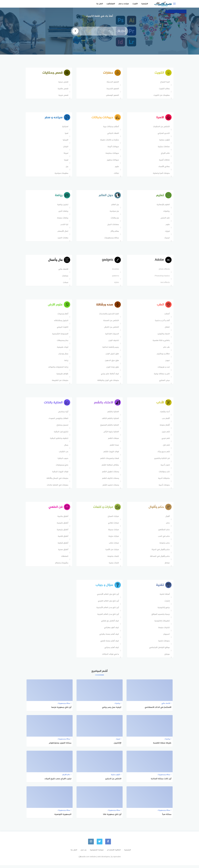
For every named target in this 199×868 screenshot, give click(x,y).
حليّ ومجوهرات (62, 467)
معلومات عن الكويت (161, 96)
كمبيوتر (166, 637)
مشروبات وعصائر (61, 565)
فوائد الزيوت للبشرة (60, 474)
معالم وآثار (114, 232)
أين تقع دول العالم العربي (108, 604)
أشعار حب (165, 421)
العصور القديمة (112, 89)
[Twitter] (100, 844)
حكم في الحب (163, 539)
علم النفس (165, 219)
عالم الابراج (165, 154)
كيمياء (167, 239)
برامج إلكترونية (163, 610)
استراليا (65, 127)
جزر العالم (115, 206)
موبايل (167, 657)
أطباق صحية (63, 552)
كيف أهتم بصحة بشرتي (109, 637)
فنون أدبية (165, 467)
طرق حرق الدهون (111, 362)
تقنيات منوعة (164, 631)
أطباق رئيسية (62, 532)
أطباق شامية (63, 539)
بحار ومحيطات (62, 342)
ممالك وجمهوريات (111, 239)
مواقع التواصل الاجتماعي (159, 650)
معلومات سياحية (61, 174)
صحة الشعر (114, 447)
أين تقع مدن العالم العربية (108, 617)
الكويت (135, 4)
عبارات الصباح (113, 519)
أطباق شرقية (63, 546)
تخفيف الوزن (113, 342)
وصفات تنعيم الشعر (110, 487)
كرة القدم (64, 226)
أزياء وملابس (63, 414)
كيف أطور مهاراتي (111, 631)
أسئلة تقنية (164, 597)
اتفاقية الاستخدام (114, 853)
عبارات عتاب (114, 546)
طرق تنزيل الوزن (112, 356)
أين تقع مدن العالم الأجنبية (107, 610)
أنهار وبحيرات (63, 316)
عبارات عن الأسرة (112, 552)
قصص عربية (63, 96)
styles (116, 284)
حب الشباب (63, 454)
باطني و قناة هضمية (161, 342)
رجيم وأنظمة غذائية (110, 349)
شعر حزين (165, 434)
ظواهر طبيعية (62, 376)
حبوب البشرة (63, 461)
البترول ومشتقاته (61, 322)
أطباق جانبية (62, 519)
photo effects (164, 271)
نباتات (116, 174)
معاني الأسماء (164, 167)
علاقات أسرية (164, 161)
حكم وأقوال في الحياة (160, 552)
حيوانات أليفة (113, 147)
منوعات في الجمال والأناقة (57, 480)
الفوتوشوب (111, 4)
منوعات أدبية (164, 487)
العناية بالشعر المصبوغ (109, 427)
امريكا (66, 154)
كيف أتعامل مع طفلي (110, 624)
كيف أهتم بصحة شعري (109, 644)
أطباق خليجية (62, 526)
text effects (165, 284)
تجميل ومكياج (62, 427)
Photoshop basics (162, 277)
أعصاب (167, 316)
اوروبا (66, 161)
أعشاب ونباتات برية (111, 127)
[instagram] (91, 844)
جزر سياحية (114, 212)
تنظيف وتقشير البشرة (59, 441)
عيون (167, 362)
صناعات (65, 277)
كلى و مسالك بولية (161, 376)
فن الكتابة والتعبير (162, 461)
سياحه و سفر (124, 4)
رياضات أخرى (63, 212)
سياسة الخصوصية (97, 853)
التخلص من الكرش (111, 329)
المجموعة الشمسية (60, 336)
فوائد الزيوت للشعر (111, 454)
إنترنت (167, 604)
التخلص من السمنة (111, 322)
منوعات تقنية (164, 644)
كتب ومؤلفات (164, 474)
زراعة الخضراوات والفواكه (58, 369)
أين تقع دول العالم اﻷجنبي (108, 597)
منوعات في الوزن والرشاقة (108, 382)
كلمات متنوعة (113, 559)
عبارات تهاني (113, 526)
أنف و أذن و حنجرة (162, 322)
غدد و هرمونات (163, 369)
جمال (66, 447)
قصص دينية (63, 82)
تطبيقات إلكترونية (162, 624)
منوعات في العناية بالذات (57, 487)
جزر (67, 167)
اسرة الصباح (165, 82)
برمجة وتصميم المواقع (160, 617)
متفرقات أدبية (163, 480)
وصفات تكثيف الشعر (110, 480)
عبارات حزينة (113, 539)
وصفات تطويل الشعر (110, 474)
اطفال (167, 329)
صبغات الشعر (113, 441)
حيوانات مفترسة (112, 154)
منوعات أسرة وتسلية (161, 174)
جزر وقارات (114, 219)
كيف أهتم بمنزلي (111, 650)
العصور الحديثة (112, 82)
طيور (117, 167)
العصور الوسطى (112, 96)
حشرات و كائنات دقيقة (109, 141)
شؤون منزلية (164, 141)
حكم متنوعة (164, 546)
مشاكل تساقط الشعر (110, 467)
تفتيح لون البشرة (61, 434)
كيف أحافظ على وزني (110, 376)
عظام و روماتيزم (163, 356)
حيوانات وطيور (113, 161)
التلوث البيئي (62, 329)
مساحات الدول (113, 226)
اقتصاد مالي (63, 271)
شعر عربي (165, 441)
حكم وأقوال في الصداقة (159, 559)
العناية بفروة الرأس (111, 434)
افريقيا (65, 141)
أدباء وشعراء (164, 414)
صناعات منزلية (163, 147)
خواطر (167, 565)
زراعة (66, 362)
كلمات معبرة (114, 565)
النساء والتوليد (163, 336)
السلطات (64, 559)
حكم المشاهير (164, 532)
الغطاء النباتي (113, 134)
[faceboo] (108, 844)
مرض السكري (164, 382)
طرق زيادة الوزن (112, 369)
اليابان (65, 147)
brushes (115, 271)
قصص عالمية (63, 89)
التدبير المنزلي (163, 134)
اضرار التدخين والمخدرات (109, 316)
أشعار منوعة (164, 427)
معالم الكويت (164, 89)
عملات (65, 284)
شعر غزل (166, 447)
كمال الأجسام (63, 232)
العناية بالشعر (113, 414)
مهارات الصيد (63, 239)
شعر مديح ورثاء (163, 454)
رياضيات (166, 212)
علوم (167, 226)
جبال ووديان (63, 356)
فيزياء (167, 232)
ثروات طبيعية (62, 349)
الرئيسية (145, 4)
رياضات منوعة (62, 219)
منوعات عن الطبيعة (60, 382)
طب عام (166, 349)
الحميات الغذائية (112, 336)
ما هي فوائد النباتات (110, 657)
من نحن (84, 853)
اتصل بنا (100, 4)
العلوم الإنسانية (163, 206)
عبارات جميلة (113, 532)
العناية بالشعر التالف (110, 421)
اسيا (66, 134)
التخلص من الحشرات (161, 127)
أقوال (167, 519)
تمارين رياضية (62, 206)
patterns (115, 277)
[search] (75, 31)
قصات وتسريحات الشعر (109, 461)
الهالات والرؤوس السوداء (58, 421)
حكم (167, 526)
